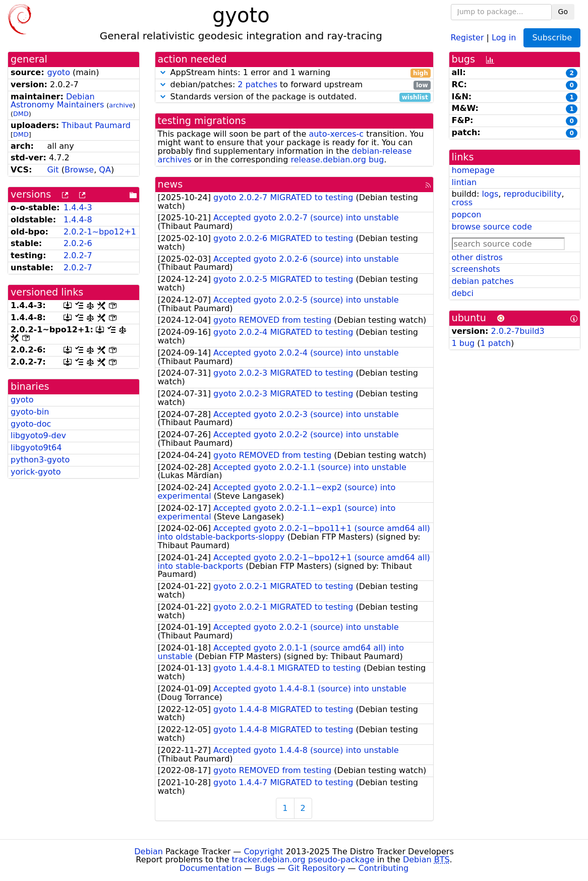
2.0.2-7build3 (518, 331)
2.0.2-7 (78, 255)
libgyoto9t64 (36, 448)
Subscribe (552, 38)
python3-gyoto (40, 460)
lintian (464, 182)
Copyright (263, 851)
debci (463, 293)
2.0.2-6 (78, 243)
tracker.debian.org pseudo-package (303, 860)
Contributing (384, 868)
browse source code (492, 227)
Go (563, 12)
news (170, 184)
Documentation (211, 868)
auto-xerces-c (336, 134)
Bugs (265, 868)
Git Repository (316, 868)
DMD (21, 114)
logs (490, 194)
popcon (467, 215)
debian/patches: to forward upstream (294, 85)
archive (121, 105)
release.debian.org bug (337, 160)
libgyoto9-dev (38, 435)
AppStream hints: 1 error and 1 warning (294, 73)
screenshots (476, 269)
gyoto (58, 72)
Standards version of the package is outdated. (294, 97)
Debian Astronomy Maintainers (57, 101)
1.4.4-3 (78, 208)
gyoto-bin (30, 412)
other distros (477, 257)
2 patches (257, 84)
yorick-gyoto (36, 472)
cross (462, 202)
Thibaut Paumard (96, 125)
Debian (149, 851)
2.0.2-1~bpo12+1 (100, 232)
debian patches (483, 281)
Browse (79, 170)
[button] (163, 72)
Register (467, 37)
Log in (504, 37)
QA (105, 170)
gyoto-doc (31, 424)
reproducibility (532, 194)
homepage (473, 170)
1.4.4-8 (78, 220)
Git (53, 170)
